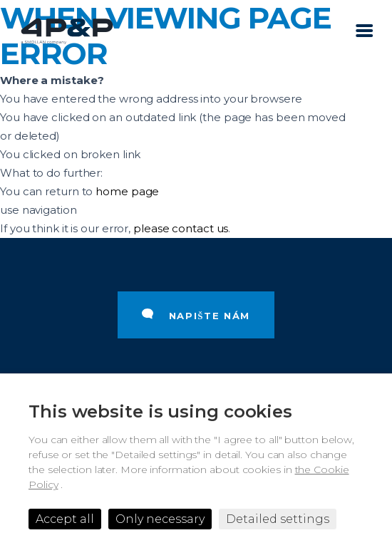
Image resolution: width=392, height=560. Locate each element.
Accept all (65, 519)
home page (127, 191)
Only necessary (160, 519)
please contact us (181, 228)
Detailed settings (278, 519)
